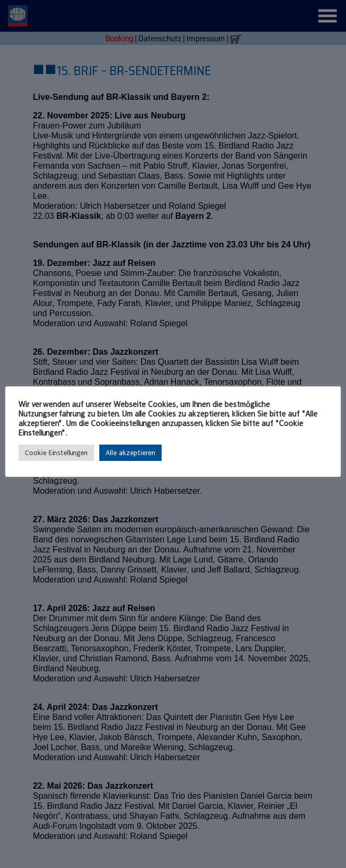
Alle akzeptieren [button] (130, 453)
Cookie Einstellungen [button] (56, 453)
